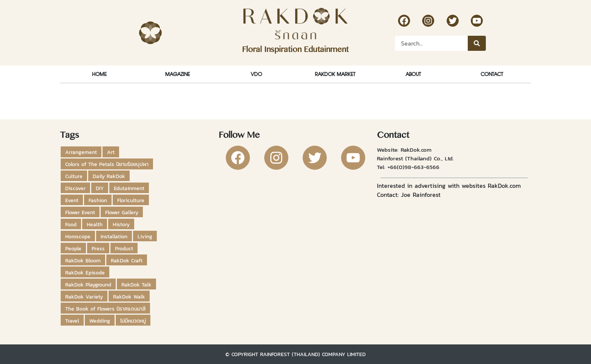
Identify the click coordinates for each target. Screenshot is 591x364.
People (73, 248)
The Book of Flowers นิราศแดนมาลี (105, 309)
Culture (74, 176)
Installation (114, 236)
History (121, 224)
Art (111, 152)
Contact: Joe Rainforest (409, 195)
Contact (492, 74)
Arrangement (81, 152)
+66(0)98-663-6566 (413, 167)
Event (72, 200)
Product (124, 248)
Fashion (98, 200)
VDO (256, 74)
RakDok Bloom (83, 260)
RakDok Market (335, 74)
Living (145, 236)
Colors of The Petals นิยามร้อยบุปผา (107, 164)
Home (99, 74)
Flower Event (80, 212)
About (413, 74)
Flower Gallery (122, 212)
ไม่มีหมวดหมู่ (133, 321)
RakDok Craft (127, 260)
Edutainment (129, 188)
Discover (75, 188)
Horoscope (78, 236)
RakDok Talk (136, 285)
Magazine (178, 74)
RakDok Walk (129, 297)
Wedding (100, 321)
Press (98, 248)
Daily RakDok (109, 176)
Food (71, 224)
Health (95, 224)
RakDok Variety (84, 297)
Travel (72, 321)
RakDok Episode (85, 273)
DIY (100, 188)
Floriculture (131, 200)
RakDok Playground (88, 285)
